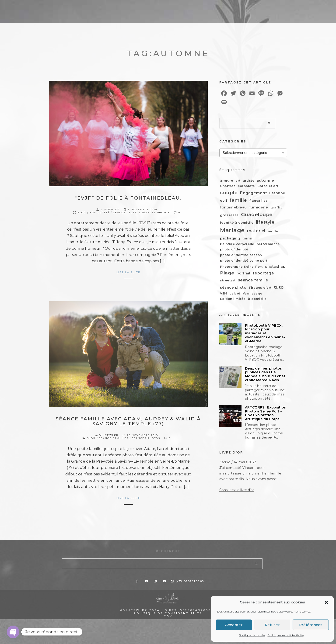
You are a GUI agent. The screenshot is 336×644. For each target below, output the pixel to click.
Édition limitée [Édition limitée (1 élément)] (233, 299)
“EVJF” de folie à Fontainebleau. (128, 198)
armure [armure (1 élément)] (227, 180)
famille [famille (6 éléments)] (238, 200)
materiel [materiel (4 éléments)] (256, 231)
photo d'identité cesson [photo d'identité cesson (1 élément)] (241, 255)
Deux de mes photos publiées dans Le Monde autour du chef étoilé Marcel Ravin (265, 374)
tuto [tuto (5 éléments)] (279, 287)
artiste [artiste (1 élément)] (249, 180)
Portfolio (180, 14)
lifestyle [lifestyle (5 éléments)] (265, 222)
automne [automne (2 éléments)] (265, 180)
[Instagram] (247, 7)
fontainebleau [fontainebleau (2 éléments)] (233, 207)
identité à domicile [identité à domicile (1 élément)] (237, 222)
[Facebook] (230, 7)
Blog (241, 14)
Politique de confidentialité (286, 635)
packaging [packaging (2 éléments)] (230, 238)
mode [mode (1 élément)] (273, 231)
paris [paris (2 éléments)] (247, 238)
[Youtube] (239, 7)
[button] (326, 602)
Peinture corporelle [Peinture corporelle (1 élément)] (237, 244)
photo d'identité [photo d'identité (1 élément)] (234, 249)
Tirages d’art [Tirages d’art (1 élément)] (260, 287)
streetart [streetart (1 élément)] (228, 280)
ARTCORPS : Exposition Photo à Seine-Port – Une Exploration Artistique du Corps (266, 429)
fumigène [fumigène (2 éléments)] (259, 207)
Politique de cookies (252, 635)
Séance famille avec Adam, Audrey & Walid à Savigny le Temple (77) (128, 421)
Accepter (234, 625)
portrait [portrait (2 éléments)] (244, 273)
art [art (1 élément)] (238, 180)
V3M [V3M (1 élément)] (224, 293)
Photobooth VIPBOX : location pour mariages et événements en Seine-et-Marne (265, 333)
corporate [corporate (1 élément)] (246, 186)
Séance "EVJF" (126, 213)
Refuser (272, 625)
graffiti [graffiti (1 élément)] (277, 207)
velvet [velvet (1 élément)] (235, 293)
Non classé (100, 213)
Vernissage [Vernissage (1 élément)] (253, 293)
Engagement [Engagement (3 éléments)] (253, 193)
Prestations (145, 14)
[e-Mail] (255, 7)
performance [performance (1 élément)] (268, 244)
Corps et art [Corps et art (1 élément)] (268, 186)
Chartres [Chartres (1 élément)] (228, 186)
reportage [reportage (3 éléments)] (264, 273)
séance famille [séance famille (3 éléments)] (253, 280)
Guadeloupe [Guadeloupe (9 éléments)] (257, 214)
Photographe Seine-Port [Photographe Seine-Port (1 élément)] (241, 267)
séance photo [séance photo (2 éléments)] (233, 287)
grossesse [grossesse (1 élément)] (229, 215)
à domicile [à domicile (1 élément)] (257, 299)
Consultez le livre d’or (237, 519)
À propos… (213, 14)
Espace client (273, 14)
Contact (309, 14)
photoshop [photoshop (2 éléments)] (275, 266)
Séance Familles (114, 438)
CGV (168, 641)
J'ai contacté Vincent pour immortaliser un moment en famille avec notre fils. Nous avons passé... (250, 502)
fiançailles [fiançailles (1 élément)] (259, 201)
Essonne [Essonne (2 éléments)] (277, 193)
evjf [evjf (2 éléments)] (224, 200)
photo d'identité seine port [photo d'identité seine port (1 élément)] (244, 260)
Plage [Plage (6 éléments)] (227, 273)
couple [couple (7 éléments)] (229, 193)
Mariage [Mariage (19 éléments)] (232, 230)
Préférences (311, 625)
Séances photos (156, 213)
